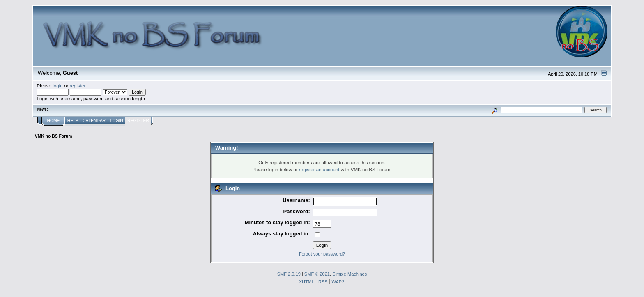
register (78, 86)
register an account (319, 169)
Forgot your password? (322, 254)
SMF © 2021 (317, 274)
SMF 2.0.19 (289, 274)
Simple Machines (350, 274)
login (58, 86)
